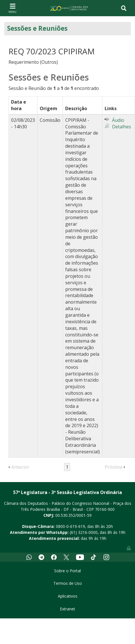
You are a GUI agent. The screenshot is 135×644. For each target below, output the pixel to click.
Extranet (67, 609)
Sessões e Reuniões (37, 28)
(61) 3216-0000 (84, 532)
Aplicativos (68, 596)
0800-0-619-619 (70, 526)
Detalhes (122, 127)
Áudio (118, 120)
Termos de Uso (68, 583)
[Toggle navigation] (12, 8)
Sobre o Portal (67, 571)
